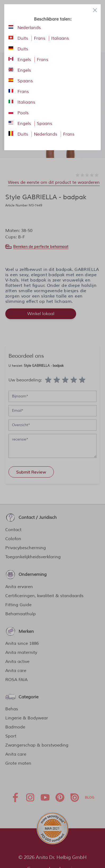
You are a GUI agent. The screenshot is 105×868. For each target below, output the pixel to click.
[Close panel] (95, 10)
